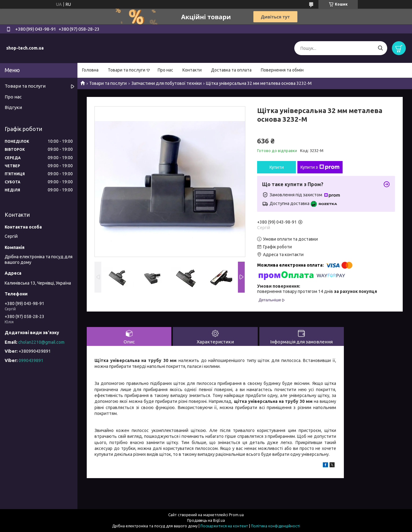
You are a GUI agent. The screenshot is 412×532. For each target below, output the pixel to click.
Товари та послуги (127, 70)
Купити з (320, 167)
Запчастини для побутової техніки (167, 83)
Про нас (165, 70)
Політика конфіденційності (276, 526)
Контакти (192, 70)
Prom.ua (236, 515)
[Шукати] (380, 48)
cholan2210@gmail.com (41, 342)
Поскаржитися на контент (224, 526)
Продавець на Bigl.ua (206, 520)
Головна (90, 70)
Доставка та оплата (231, 70)
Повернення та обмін (282, 70)
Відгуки (13, 107)
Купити (277, 167)
